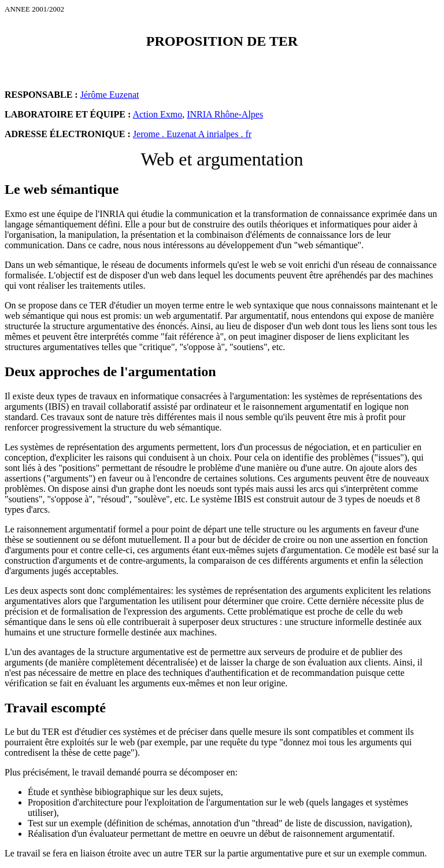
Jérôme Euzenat (110, 95)
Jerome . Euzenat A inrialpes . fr (192, 134)
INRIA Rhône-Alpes (225, 114)
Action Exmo (157, 114)
